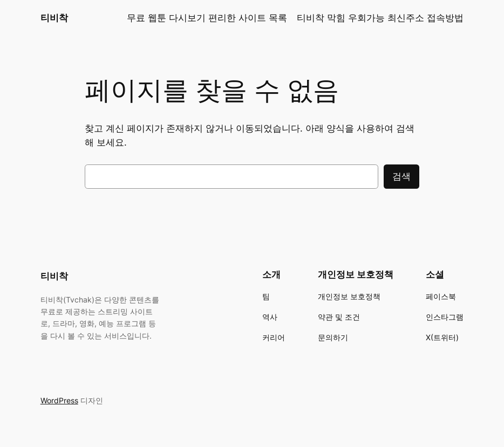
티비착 (54, 18)
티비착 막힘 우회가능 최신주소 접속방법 (380, 18)
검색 (401, 176)
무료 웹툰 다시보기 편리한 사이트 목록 (207, 18)
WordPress (59, 400)
